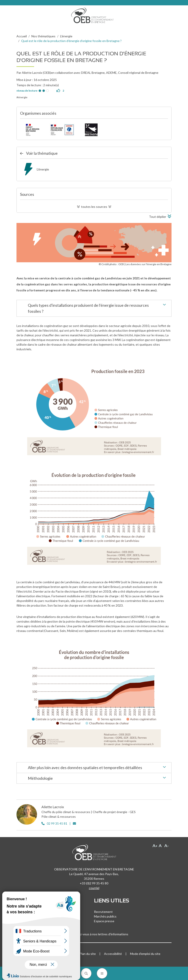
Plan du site (88, 954)
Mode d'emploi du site (145, 954)
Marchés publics (105, 916)
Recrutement (103, 912)
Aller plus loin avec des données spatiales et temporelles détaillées (98, 768)
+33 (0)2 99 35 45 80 (94, 883)
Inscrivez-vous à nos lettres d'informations (94, 934)
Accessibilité (113, 954)
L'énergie (66, 36)
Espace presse (104, 921)
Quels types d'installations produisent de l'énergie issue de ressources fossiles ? (98, 308)
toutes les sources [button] (94, 207)
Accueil (22, 36)
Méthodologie (98, 779)
